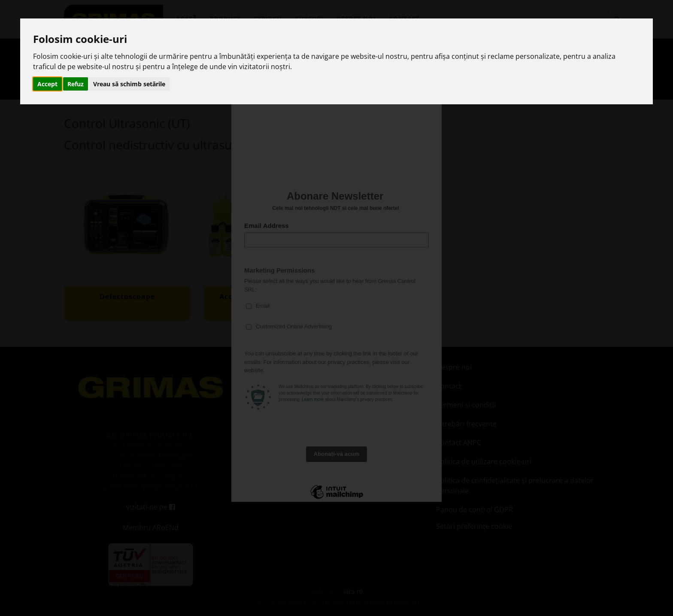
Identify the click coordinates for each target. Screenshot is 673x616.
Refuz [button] (76, 84)
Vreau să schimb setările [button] (129, 84)
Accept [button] (47, 84)
